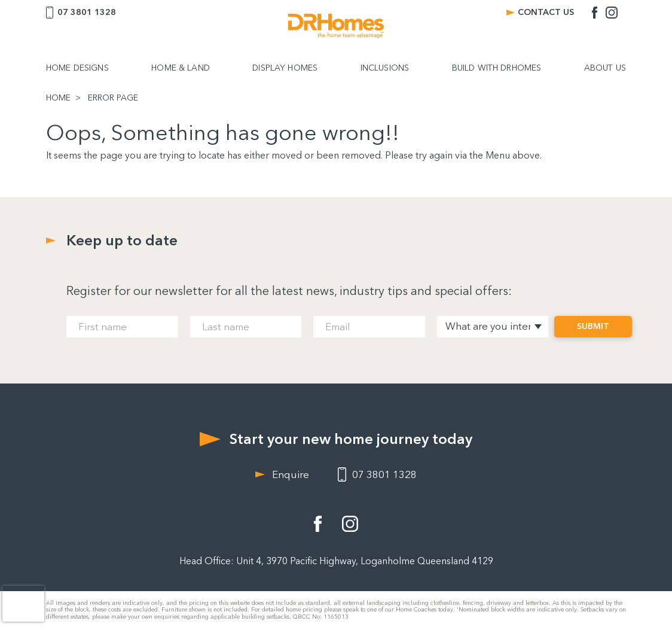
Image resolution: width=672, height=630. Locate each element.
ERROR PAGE (113, 98)
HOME (58, 98)
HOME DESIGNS (77, 68)
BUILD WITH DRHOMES (497, 68)
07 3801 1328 (87, 12)
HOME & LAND (181, 68)
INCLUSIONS (385, 68)
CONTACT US (546, 12)
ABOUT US (605, 68)
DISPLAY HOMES (285, 68)
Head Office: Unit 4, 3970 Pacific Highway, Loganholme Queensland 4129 (336, 561)
